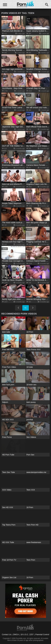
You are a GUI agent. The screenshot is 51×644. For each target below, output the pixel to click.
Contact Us (7, 634)
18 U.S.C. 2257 (27, 634)
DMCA (16, 634)
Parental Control (42, 634)
